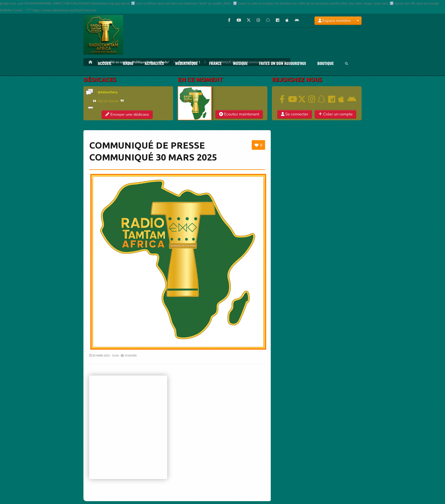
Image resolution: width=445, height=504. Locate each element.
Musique (240, 63)
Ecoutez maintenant (239, 114)
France (215, 63)
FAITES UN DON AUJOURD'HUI (283, 63)
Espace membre (334, 21)
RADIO (128, 63)
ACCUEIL (105, 63)
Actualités (154, 63)
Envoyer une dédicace (127, 114)
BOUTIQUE (326, 63)
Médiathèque (186, 63)
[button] (295, 114)
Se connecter (295, 114)
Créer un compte (335, 114)
